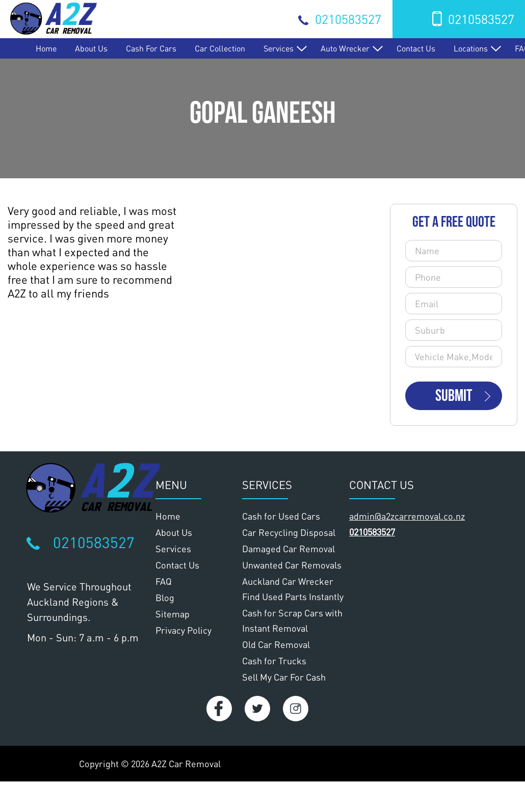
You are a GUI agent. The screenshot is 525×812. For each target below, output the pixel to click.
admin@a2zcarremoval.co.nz (407, 516)
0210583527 (348, 19)
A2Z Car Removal (186, 764)
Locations (471, 48)
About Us (91, 48)
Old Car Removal (276, 644)
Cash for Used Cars (281, 516)
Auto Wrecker (345, 48)
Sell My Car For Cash (284, 677)
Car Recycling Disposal (289, 532)
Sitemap (173, 614)
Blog (165, 598)
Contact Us (416, 48)
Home (46, 48)
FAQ (164, 581)
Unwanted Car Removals (292, 565)
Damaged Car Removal (288, 549)
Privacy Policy (183, 630)
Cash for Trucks (274, 661)
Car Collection (220, 48)
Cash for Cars (151, 48)
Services (279, 48)
